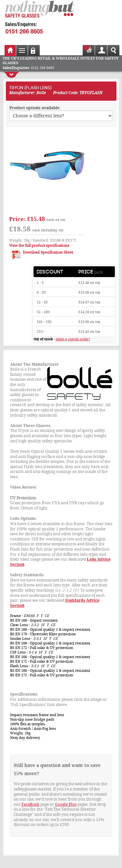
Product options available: (35, 108)
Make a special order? (73, 339)
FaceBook (30, 804)
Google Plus (66, 804)
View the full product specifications (39, 246)
